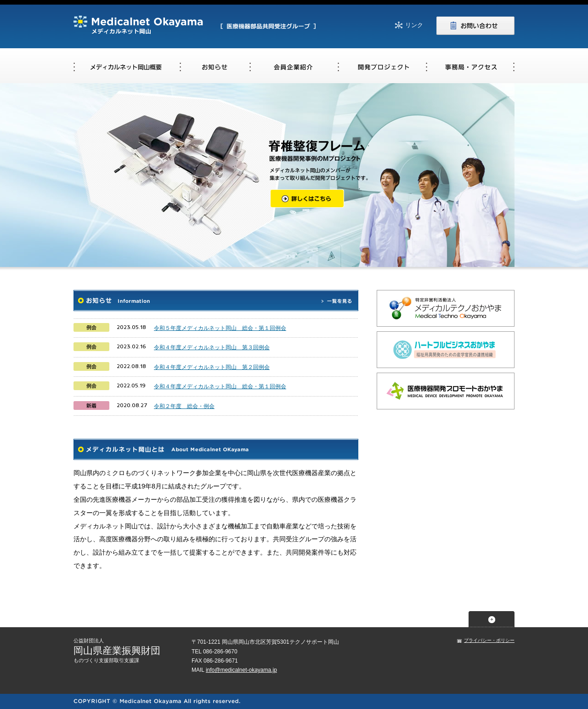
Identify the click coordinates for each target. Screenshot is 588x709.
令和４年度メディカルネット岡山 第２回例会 (212, 367)
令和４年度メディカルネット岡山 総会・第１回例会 (220, 386)
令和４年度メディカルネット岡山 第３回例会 (212, 347)
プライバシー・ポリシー (489, 640)
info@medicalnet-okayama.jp (241, 670)
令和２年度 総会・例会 (184, 406)
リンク (414, 25)
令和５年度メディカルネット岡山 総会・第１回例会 (220, 328)
